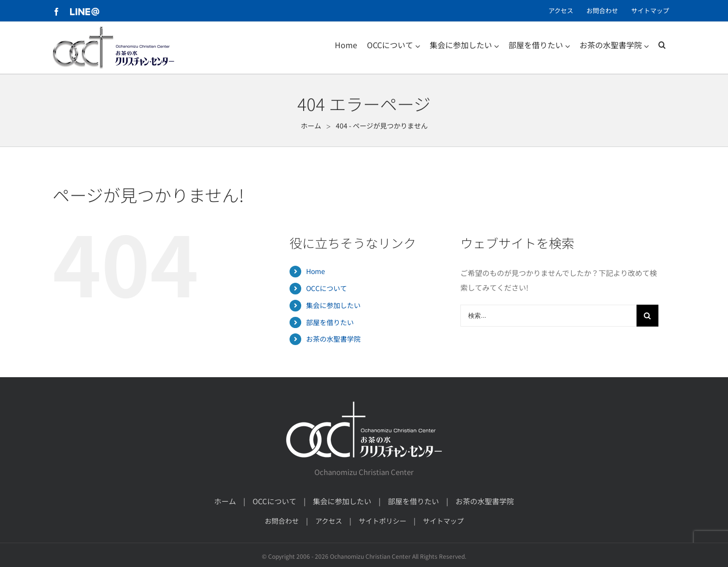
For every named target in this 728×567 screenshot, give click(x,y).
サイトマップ (443, 521)
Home (316, 271)
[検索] (662, 45)
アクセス (329, 521)
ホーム (225, 501)
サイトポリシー (382, 521)
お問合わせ (282, 521)
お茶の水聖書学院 (333, 339)
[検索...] (548, 316)
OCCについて (327, 288)
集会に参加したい (333, 305)
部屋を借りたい (330, 322)
